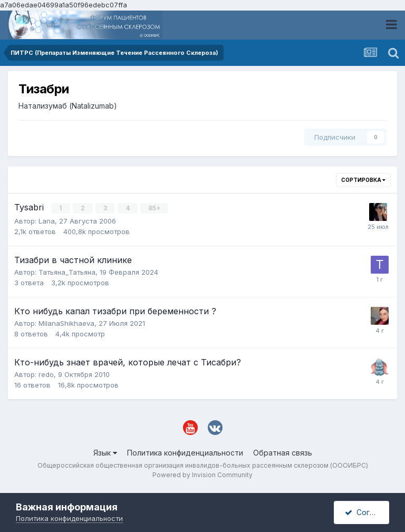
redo (46, 374)
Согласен (367, 512)
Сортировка (363, 180)
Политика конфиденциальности (185, 452)
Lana (47, 220)
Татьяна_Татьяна (67, 272)
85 (155, 208)
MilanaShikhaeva (66, 323)
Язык (105, 452)
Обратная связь (283, 452)
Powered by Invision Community (202, 474)
